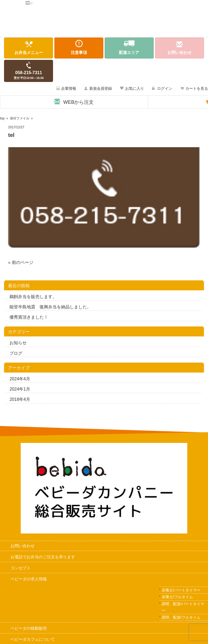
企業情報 (69, 89)
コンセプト (21, 569)
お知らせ (18, 344)
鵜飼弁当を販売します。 (33, 298)
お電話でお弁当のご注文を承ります (43, 558)
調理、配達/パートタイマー (183, 608)
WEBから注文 (78, 103)
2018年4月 (20, 400)
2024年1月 (20, 390)
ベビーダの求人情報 (29, 580)
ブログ (16, 354)
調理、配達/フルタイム (181, 618)
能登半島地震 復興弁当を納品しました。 (50, 308)
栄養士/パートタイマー (181, 591)
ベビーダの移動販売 (29, 629)
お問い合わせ (23, 547)
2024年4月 (20, 380)
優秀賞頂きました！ (29, 318)
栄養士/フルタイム (177, 598)
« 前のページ (21, 263)
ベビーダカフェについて (33, 640)
